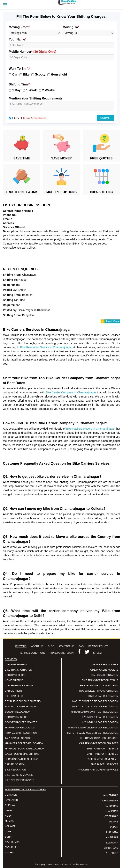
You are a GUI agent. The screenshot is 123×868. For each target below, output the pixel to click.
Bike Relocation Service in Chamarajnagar (46, 347)
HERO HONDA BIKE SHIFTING (22, 759)
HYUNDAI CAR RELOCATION (21, 733)
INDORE (114, 822)
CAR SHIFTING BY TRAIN (19, 686)
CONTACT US (67, 646)
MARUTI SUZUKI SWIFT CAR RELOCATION (94, 712)
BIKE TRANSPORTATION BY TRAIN (99, 686)
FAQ (81, 646)
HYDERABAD (111, 816)
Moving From (19, 27)
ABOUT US (37, 646)
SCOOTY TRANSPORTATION (21, 707)
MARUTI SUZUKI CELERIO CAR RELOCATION (93, 728)
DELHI (8, 811)
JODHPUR (11, 847)
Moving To (71, 27)
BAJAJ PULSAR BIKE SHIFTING (22, 754)
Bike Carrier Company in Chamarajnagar (71, 392)
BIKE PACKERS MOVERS (19, 775)
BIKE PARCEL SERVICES (104, 764)
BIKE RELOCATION (15, 770)
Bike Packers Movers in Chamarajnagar (91, 429)
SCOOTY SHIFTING (16, 675)
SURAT (9, 837)
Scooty (40, 75)
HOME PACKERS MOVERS (103, 670)
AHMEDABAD (111, 795)
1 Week (31, 90)
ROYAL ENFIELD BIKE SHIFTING (23, 701)
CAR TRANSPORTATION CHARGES (99, 743)
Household (59, 75)
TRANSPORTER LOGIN (62, 653)
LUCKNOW (112, 832)
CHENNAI (10, 805)
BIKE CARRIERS (14, 696)
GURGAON (11, 795)
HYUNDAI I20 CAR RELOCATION (100, 722)
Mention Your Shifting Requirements (36, 98)
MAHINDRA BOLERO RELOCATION (24, 743)
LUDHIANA (112, 843)
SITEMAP (98, 653)
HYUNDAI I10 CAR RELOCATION (100, 717)
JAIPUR (114, 827)
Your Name (18, 39)
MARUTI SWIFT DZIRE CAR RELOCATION (95, 701)
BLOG (51, 646)
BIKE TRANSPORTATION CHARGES (98, 738)
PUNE (8, 832)
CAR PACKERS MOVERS (104, 665)
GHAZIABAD (111, 811)
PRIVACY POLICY (98, 646)
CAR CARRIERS (14, 691)
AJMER (9, 853)
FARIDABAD (111, 806)
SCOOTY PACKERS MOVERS (21, 722)
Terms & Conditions (34, 118)
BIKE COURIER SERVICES (19, 780)
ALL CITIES (112, 853)
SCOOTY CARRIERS (16, 717)
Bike (26, 75)
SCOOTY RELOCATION (18, 712)
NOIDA (9, 816)
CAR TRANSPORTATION (105, 675)
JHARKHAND (111, 848)
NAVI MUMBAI (12, 842)
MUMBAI (10, 821)
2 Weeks (49, 90)
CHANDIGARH (110, 801)
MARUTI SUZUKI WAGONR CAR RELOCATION (93, 733)
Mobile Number (33, 52)
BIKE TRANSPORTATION (18, 670)
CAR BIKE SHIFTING (16, 665)
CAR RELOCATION (15, 764)
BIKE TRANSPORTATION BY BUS (100, 680)
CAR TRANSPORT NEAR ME (103, 754)
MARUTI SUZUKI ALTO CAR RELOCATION (95, 707)
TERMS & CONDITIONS (32, 653)
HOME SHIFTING (14, 680)
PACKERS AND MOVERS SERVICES (98, 770)
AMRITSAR (112, 837)
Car (15, 75)
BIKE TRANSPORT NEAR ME (102, 749)
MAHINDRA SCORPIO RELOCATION (25, 749)
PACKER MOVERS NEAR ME (102, 759)
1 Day (16, 90)
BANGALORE (12, 800)
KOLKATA (10, 826)
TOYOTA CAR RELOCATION (103, 696)
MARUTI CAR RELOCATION (20, 728)
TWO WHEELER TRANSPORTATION (98, 691)
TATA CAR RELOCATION (18, 738)
